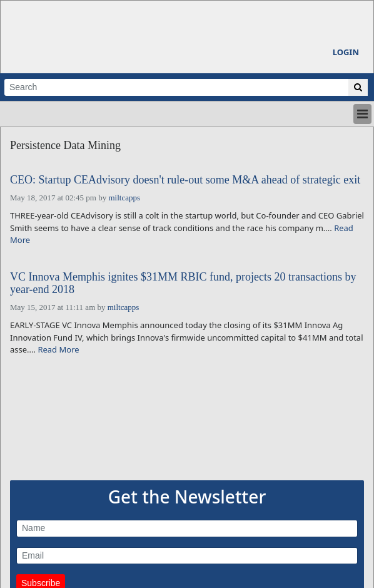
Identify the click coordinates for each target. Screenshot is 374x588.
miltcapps (124, 198)
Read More (58, 349)
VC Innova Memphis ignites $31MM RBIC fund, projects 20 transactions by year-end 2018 (183, 283)
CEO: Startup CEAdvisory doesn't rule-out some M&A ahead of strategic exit (185, 180)
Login (346, 52)
